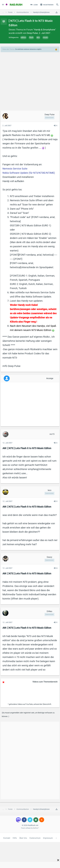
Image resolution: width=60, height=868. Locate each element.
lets (38, 37)
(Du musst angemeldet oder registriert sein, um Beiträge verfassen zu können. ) (28, 715)
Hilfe (15, 838)
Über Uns (23, 838)
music (45, 37)
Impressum (48, 838)
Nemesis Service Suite (15, 169)
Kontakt (7, 838)
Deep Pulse (32, 33)
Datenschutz (35, 838)
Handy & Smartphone (45, 30)
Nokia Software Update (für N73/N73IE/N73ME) (29, 173)
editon (23, 37)
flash (31, 37)
